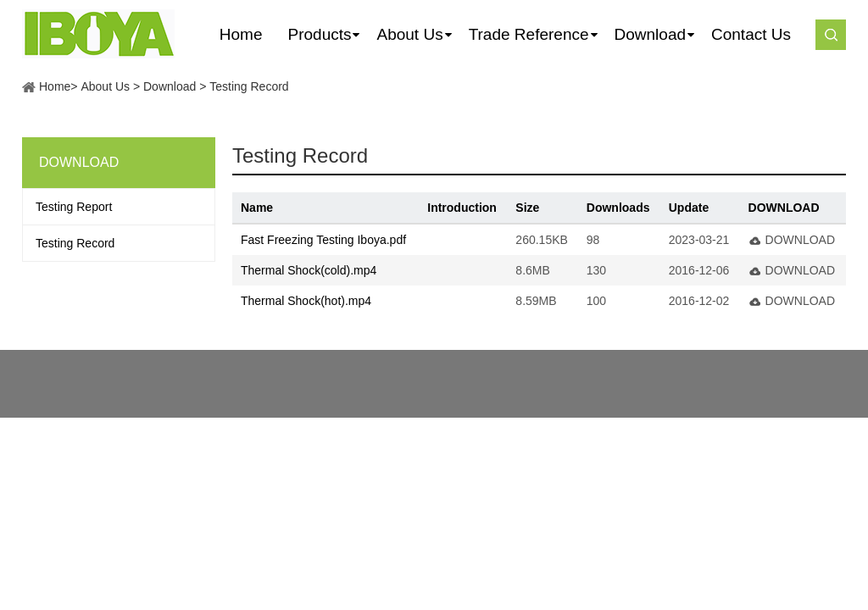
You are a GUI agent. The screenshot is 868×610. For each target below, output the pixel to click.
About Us (105, 86)
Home (55, 86)
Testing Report (74, 207)
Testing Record (249, 86)
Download (170, 86)
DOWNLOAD (800, 240)
